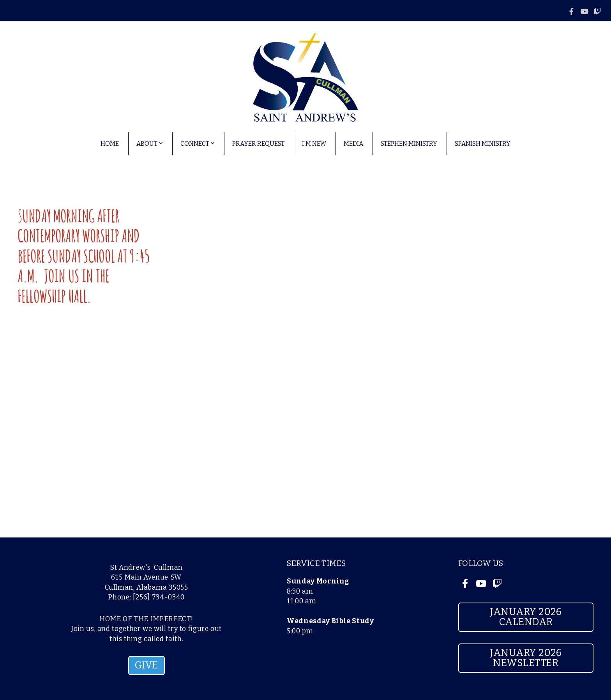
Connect (198, 144)
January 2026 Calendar (526, 617)
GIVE (147, 665)
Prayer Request (258, 144)
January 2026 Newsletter (526, 658)
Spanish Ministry (483, 144)
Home (110, 144)
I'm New (314, 144)
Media (353, 144)
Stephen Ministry (409, 144)
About (150, 144)
